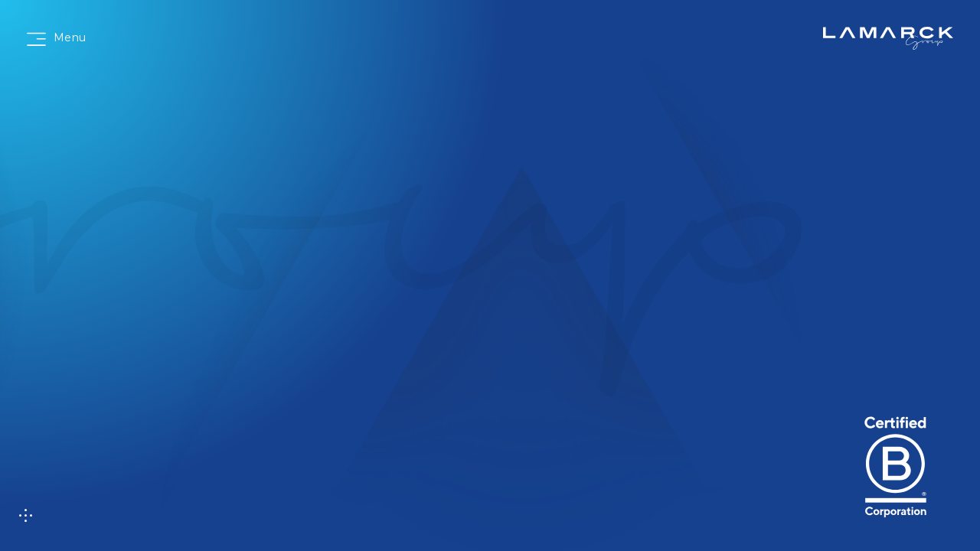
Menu (70, 37)
